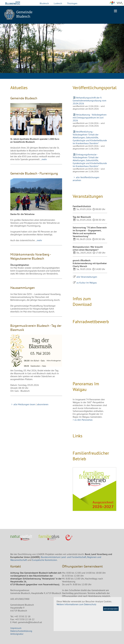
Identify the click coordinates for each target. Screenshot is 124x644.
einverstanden (111, 609)
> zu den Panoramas (83, 420)
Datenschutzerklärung (21, 631)
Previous (4, 57)
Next (120, 57)
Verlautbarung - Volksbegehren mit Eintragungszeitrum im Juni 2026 (90, 118)
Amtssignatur (17, 634)
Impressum (16, 628)
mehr (44, 159)
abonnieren (43, 404)
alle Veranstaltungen (87, 277)
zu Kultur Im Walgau (87, 283)
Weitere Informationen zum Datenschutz (76, 604)
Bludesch (44, 3)
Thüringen (72, 3)
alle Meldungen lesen (23, 404)
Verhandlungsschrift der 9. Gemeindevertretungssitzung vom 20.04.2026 (89, 100)
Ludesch (58, 3)
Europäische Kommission (44, 560)
